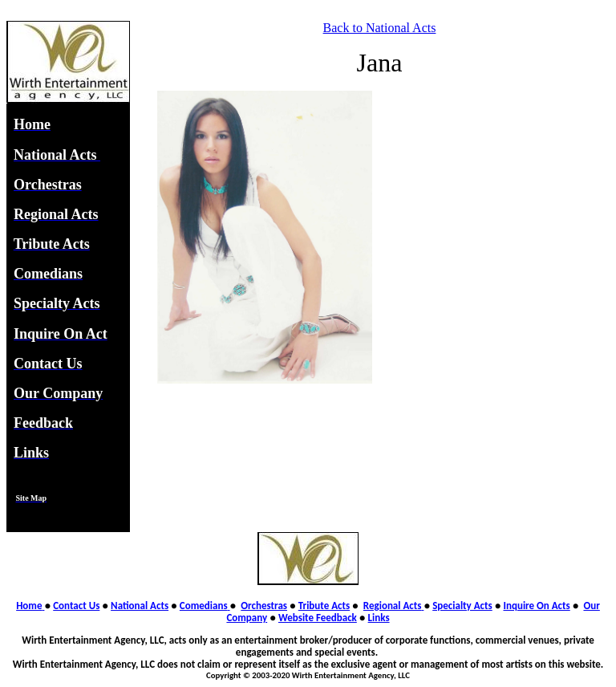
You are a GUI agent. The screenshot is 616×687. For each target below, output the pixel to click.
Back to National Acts (380, 28)
